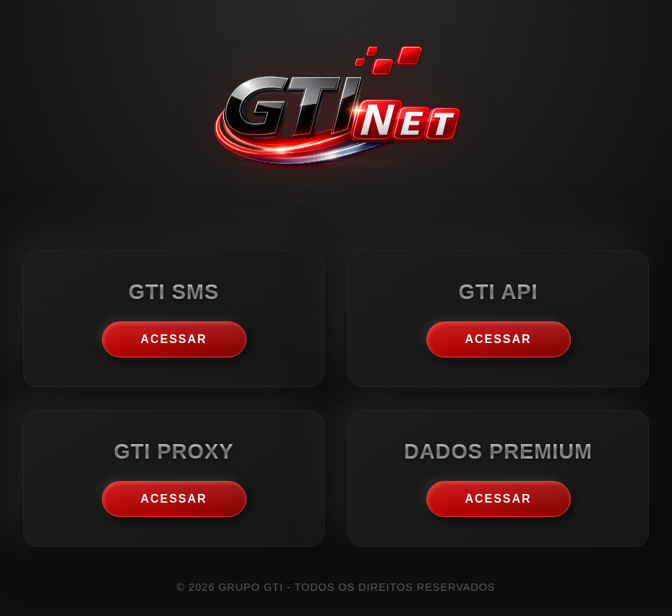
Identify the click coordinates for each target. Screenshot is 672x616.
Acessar (173, 339)
